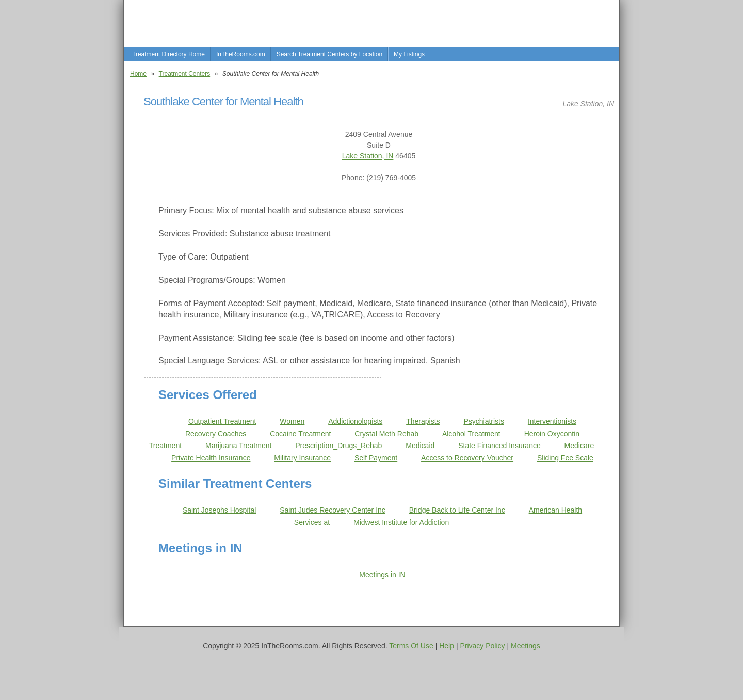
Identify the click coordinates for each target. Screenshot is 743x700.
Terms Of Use (411, 646)
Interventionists (552, 421)
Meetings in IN (382, 575)
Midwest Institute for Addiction (401, 522)
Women (292, 421)
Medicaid (420, 446)
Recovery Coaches (216, 434)
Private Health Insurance (211, 458)
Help (447, 646)
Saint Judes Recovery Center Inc (333, 510)
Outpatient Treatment (222, 421)
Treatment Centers (185, 74)
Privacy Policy (482, 646)
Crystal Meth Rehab (386, 434)
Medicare (579, 446)
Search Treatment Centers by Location (329, 54)
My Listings (409, 54)
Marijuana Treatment (238, 446)
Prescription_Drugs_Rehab (338, 446)
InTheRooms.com (241, 54)
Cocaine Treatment (300, 434)
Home (138, 74)
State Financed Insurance (499, 446)
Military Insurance (302, 458)
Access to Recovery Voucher (467, 458)
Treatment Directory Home (168, 54)
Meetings (526, 646)
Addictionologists (355, 421)
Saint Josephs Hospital (219, 510)
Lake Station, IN (368, 156)
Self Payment (376, 458)
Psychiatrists (484, 421)
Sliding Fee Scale (565, 458)
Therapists (423, 421)
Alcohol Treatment (471, 434)
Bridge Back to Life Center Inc (457, 510)
